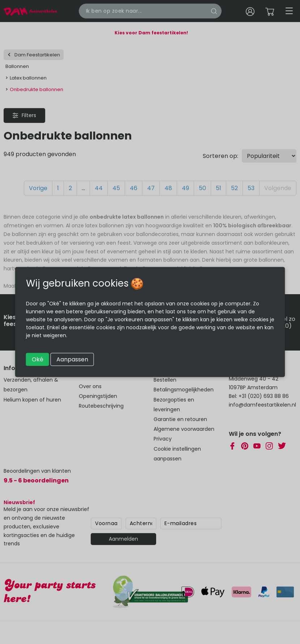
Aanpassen (72, 359)
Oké (38, 359)
